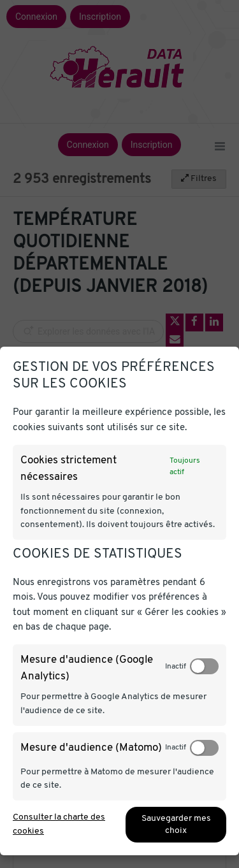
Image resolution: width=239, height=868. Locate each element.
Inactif (176, 667)
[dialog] (119, 601)
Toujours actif (185, 467)
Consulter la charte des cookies (59, 824)
